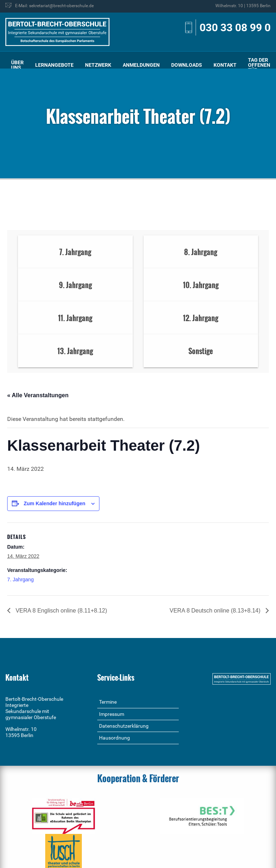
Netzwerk (98, 65)
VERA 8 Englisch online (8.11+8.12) (60, 611)
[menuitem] (17, 65)
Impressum (112, 714)
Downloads (187, 65)
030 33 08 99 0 (235, 27)
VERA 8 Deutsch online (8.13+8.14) (216, 611)
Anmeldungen (141, 65)
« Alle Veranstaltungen (38, 395)
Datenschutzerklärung (124, 726)
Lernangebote (54, 65)
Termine (108, 702)
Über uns (17, 65)
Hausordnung (114, 738)
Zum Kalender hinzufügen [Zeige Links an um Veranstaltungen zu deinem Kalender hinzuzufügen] (55, 503)
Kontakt (225, 65)
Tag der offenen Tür (259, 65)
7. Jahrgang (20, 580)
